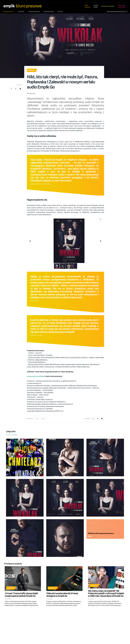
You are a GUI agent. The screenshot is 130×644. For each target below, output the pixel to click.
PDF (37, 419)
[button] (31, 241)
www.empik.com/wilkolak (37, 376)
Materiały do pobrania (34, 12)
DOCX (43, 419)
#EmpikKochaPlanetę (108, 6)
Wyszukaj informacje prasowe (116, 12)
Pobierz (90, 536)
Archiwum (60, 12)
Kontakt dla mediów (49, 12)
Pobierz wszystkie (12, 435)
